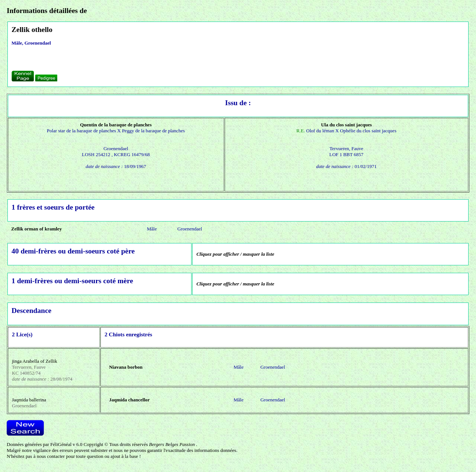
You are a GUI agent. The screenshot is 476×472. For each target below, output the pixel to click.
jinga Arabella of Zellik (35, 361)
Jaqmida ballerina (29, 400)
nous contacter (51, 456)
